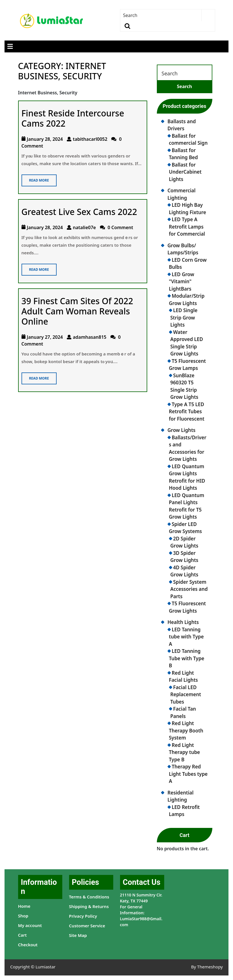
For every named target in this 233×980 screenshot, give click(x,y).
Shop (23, 916)
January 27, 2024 (45, 337)
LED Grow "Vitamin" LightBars (182, 282)
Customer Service (87, 926)
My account (30, 925)
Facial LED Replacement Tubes (186, 694)
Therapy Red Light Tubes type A (188, 774)
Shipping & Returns (89, 906)
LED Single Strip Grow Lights (184, 318)
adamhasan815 (90, 337)
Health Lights (183, 622)
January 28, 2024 (45, 139)
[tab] (10, 46)
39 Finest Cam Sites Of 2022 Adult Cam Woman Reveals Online (77, 311)
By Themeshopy (207, 967)
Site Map (78, 935)
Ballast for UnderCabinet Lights (185, 172)
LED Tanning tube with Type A (186, 637)
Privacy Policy (83, 916)
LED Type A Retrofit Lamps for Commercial (187, 227)
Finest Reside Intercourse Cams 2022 (73, 118)
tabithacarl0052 (90, 139)
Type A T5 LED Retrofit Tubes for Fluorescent (187, 412)
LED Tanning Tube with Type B (187, 658)
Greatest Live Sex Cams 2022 (79, 212)
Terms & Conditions (89, 897)
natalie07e (84, 227)
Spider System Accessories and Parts (189, 589)
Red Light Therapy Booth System (186, 730)
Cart (23, 935)
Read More (35, 179)
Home (24, 906)
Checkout (28, 945)
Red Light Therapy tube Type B (185, 752)
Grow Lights (182, 430)
